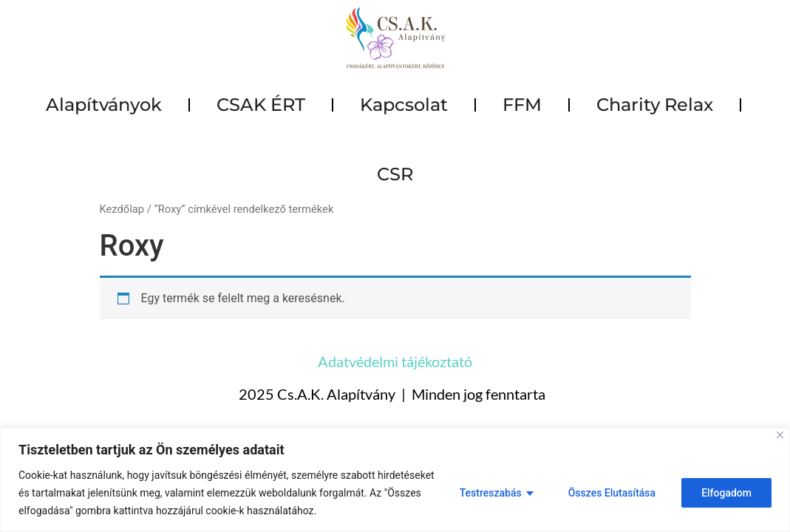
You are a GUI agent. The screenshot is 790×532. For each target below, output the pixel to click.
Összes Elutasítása (612, 493)
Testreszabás (491, 493)
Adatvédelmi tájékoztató (395, 361)
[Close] (780, 435)
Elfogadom (726, 493)
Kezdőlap (122, 209)
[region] (395, 480)
